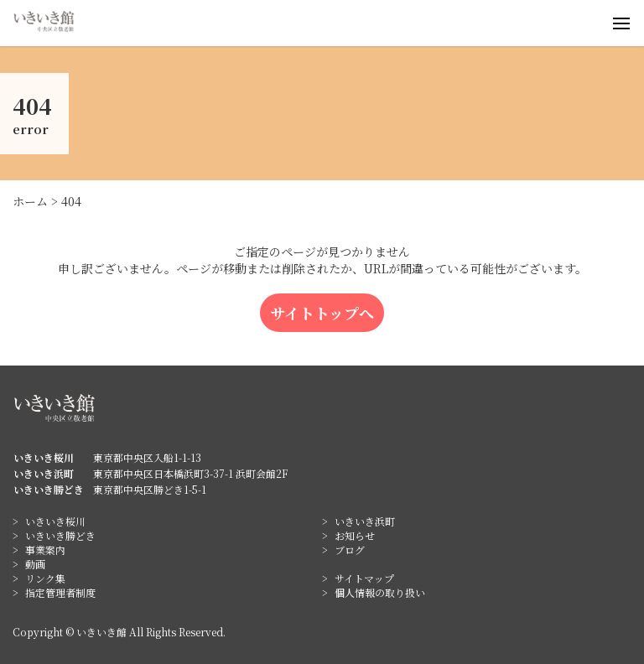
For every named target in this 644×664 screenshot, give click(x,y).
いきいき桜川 (55, 521)
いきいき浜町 (365, 521)
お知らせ (355, 535)
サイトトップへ (322, 313)
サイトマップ (364, 578)
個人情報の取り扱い (380, 592)
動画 (35, 564)
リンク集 (45, 578)
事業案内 (45, 550)
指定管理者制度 (60, 592)
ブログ (350, 550)
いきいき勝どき (60, 535)
